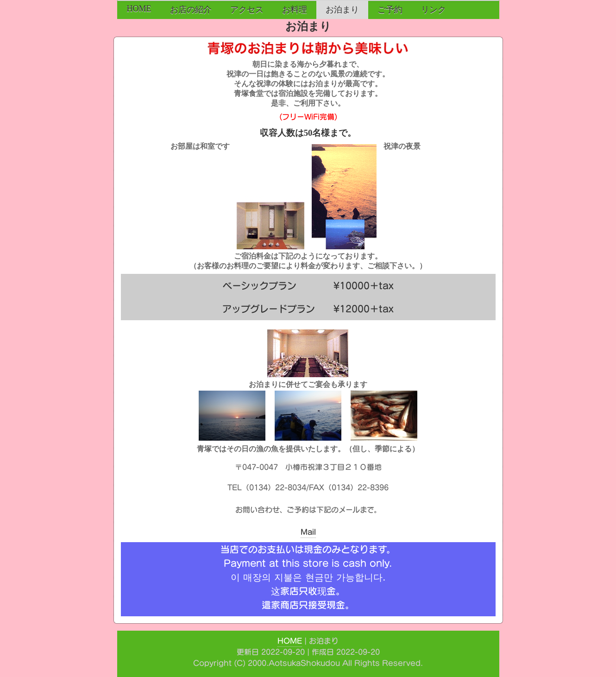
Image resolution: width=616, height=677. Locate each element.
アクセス (247, 10)
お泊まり (342, 10)
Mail (308, 532)
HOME (139, 9)
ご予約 (390, 10)
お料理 (295, 10)
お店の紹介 (191, 10)
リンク (434, 10)
